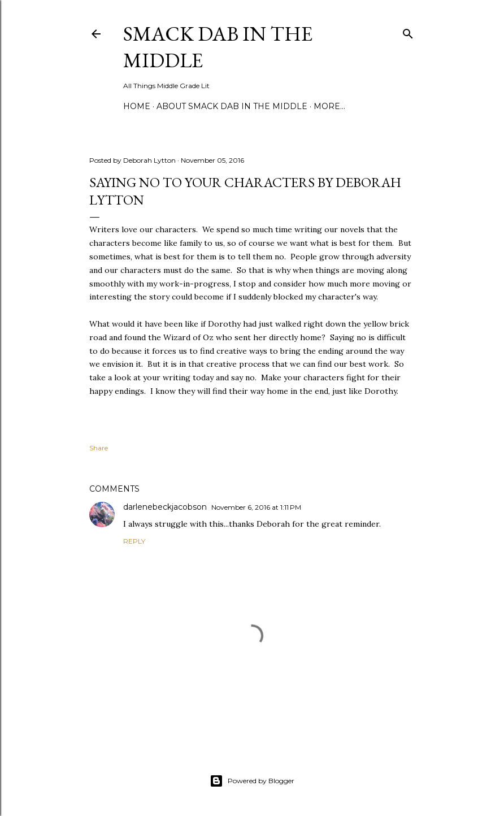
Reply (134, 541)
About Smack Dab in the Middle (232, 106)
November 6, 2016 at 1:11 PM (256, 507)
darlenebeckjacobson (165, 507)
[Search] (408, 31)
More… (329, 106)
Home (137, 106)
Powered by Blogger (252, 781)
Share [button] (99, 448)
